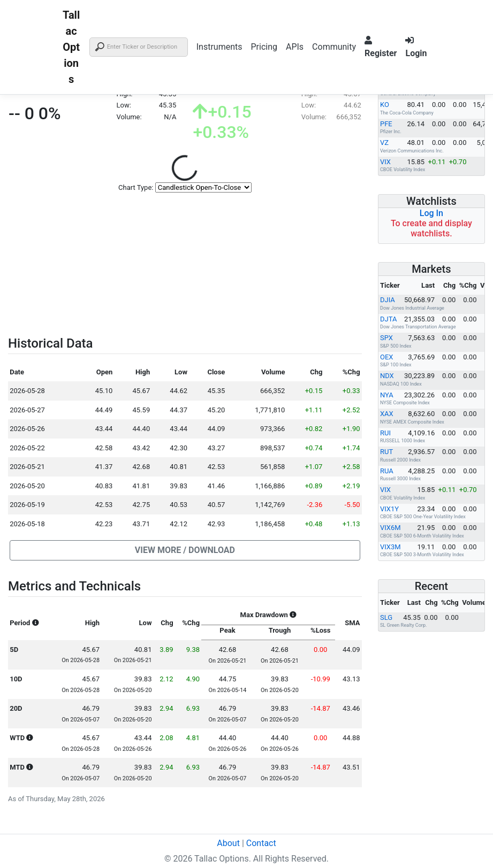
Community (334, 47)
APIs (295, 47)
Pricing (264, 47)
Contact (261, 843)
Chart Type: (136, 187)
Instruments (219, 47)
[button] (185, 550)
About (228, 843)
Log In (431, 213)
